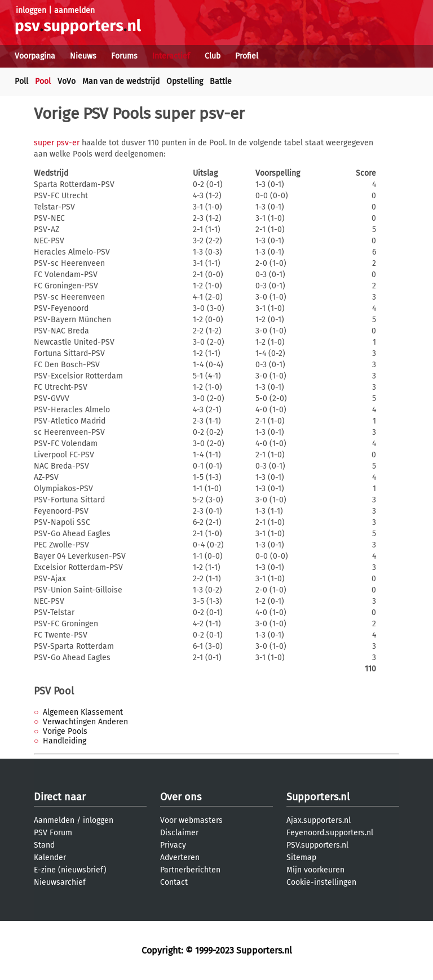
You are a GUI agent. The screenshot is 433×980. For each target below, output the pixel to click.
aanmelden (74, 10)
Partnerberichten (190, 870)
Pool (43, 81)
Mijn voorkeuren (315, 870)
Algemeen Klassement (83, 712)
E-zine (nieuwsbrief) (70, 870)
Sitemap (301, 857)
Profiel (247, 56)
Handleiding (65, 741)
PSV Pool (54, 691)
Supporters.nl (318, 797)
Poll (21, 81)
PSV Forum (53, 833)
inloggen (31, 10)
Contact (174, 882)
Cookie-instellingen (321, 882)
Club (213, 56)
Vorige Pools (65, 731)
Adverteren (180, 857)
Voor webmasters (191, 820)
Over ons (181, 797)
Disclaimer (179, 833)
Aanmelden (54, 820)
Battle (221, 81)
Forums (124, 56)
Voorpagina (35, 56)
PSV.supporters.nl (317, 845)
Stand (44, 845)
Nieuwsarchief (60, 882)
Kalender (50, 857)
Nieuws (83, 56)
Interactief (171, 56)
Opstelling (185, 81)
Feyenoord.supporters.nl (330, 833)
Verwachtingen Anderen (85, 722)
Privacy (173, 845)
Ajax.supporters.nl (319, 820)
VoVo (67, 81)
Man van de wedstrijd (121, 81)
